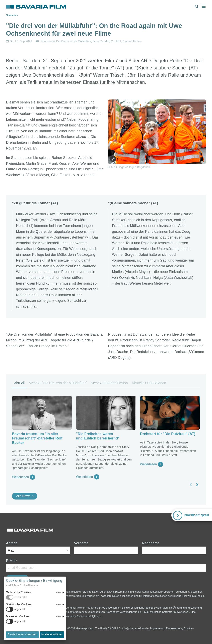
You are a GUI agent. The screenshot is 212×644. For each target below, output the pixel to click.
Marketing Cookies (18, 616)
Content (116, 41)
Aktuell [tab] (19, 383)
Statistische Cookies (19, 604)
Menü (204, 6)
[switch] (35, 597)
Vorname (81, 543)
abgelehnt (20, 609)
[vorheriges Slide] (191, 485)
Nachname (151, 543)
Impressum (157, 628)
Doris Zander (101, 41)
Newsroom (12, 15)
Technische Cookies (19, 592)
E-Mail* (12, 561)
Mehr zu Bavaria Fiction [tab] (109, 383)
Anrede (12, 543)
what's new (47, 41)
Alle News (23, 496)
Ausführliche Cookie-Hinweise (22, 585)
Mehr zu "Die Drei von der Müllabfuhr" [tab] (58, 383)
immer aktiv (21, 597)
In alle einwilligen (52, 634)
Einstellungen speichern (23, 634)
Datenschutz (174, 628)
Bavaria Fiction (132, 41)
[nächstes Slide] (197, 485)
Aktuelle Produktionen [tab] (149, 383)
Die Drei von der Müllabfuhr (74, 41)
